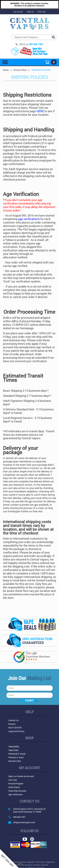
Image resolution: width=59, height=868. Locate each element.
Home (6, 70)
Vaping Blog (14, 746)
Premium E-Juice (16, 757)
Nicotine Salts (15, 761)
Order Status (14, 787)
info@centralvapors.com (24, 822)
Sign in (11, 776)
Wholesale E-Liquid (17, 754)
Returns (12, 724)
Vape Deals (13, 750)
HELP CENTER (15, 728)
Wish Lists (42, 12)
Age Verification (15, 794)
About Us (30, 12)
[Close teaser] (20, 864)
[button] (9, 858)
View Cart (13, 780)
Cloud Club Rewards (17, 791)
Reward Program (16, 784)
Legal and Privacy (16, 731)
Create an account (26, 776)
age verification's (29, 219)
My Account (18, 12)
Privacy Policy (20, 70)
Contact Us (13, 720)
